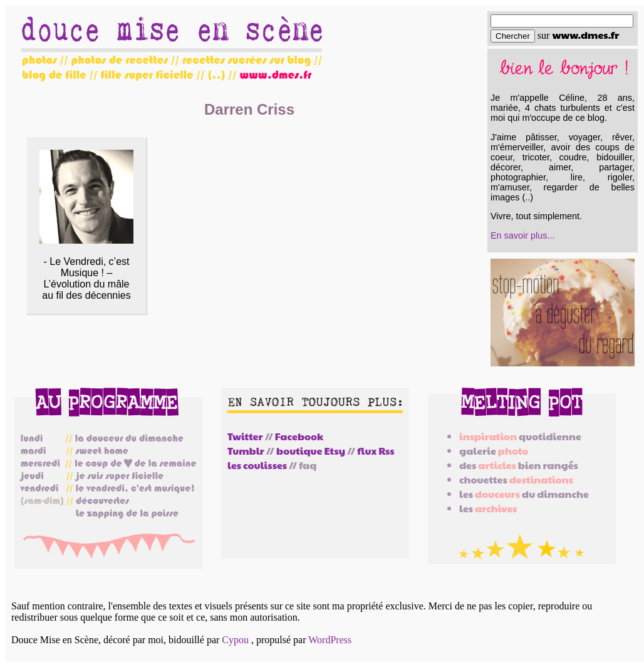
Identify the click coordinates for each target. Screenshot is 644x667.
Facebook (299, 436)
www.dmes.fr (585, 35)
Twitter (245, 436)
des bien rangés (519, 465)
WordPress (330, 640)
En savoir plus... (522, 235)
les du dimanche (524, 494)
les (488, 508)
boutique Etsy (311, 451)
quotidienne (520, 436)
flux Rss (376, 451)
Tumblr (246, 451)
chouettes (516, 479)
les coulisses (257, 465)
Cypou (235, 640)
